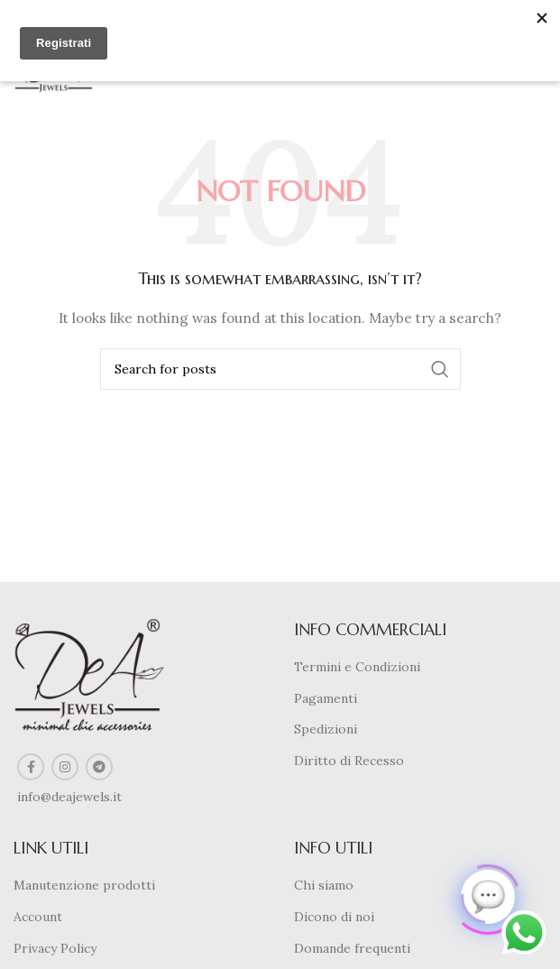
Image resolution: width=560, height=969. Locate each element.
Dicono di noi (334, 917)
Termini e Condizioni (357, 667)
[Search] (280, 369)
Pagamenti (326, 698)
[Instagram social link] (65, 767)
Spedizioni (326, 729)
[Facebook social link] (31, 767)
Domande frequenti (352, 948)
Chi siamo (324, 885)
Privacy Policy (55, 948)
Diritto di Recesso (349, 761)
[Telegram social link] (99, 767)
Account (38, 917)
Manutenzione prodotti (84, 885)
